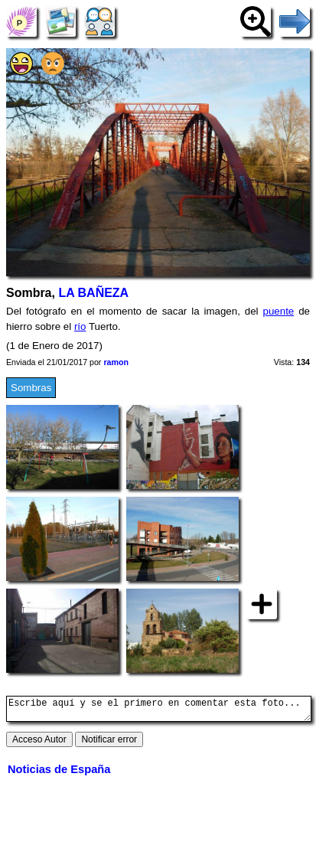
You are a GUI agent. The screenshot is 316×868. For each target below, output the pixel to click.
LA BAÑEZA (93, 293)
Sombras (31, 388)
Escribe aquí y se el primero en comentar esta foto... (159, 711)
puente (279, 311)
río (80, 326)
